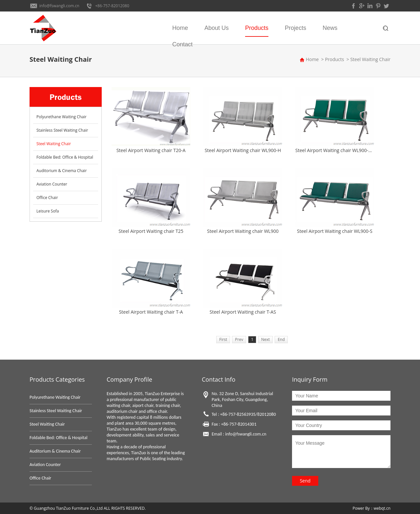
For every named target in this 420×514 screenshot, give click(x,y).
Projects (295, 28)
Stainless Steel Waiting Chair (62, 130)
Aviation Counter (52, 184)
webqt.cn (382, 508)
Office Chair (47, 198)
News (330, 28)
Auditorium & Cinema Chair (62, 171)
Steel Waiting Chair (370, 59)
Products (257, 28)
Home (180, 28)
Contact (182, 44)
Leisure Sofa (48, 211)
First (223, 339)
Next (265, 339)
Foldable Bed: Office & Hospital (65, 157)
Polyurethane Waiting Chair (62, 117)
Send (305, 481)
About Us (217, 28)
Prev (239, 339)
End (281, 339)
